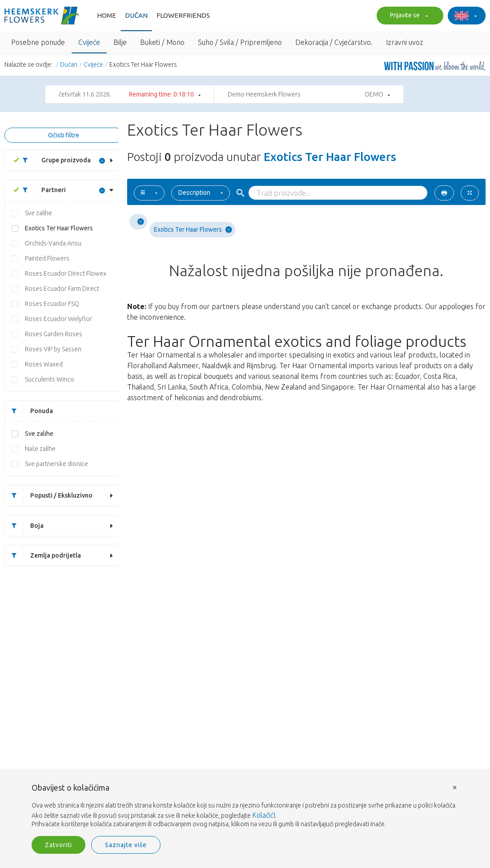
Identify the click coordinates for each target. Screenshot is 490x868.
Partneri (41, 190)
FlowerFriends (183, 15)
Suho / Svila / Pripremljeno (240, 42)
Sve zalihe (38, 213)
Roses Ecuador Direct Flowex (66, 273)
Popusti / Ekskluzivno (49, 496)
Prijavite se (408, 16)
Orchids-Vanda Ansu (53, 243)
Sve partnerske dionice (56, 464)
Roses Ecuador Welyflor (58, 319)
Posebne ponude (38, 42)
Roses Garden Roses (54, 334)
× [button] (455, 787)
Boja (24, 526)
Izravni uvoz (405, 42)
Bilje (120, 42)
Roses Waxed (44, 364)
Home (106, 15)
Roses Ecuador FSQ (52, 304)
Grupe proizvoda (53, 160)
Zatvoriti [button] (58, 845)
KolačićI (264, 815)
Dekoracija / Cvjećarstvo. (334, 42)
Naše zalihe (40, 449)
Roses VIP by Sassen (53, 349)
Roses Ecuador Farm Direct (62, 289)
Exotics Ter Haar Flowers (59, 228)
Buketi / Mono (162, 42)
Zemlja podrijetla (43, 556)
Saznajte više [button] (126, 845)
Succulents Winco (50, 379)
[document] (245, 806)
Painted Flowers (47, 258)
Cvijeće (89, 42)
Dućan (136, 15)
